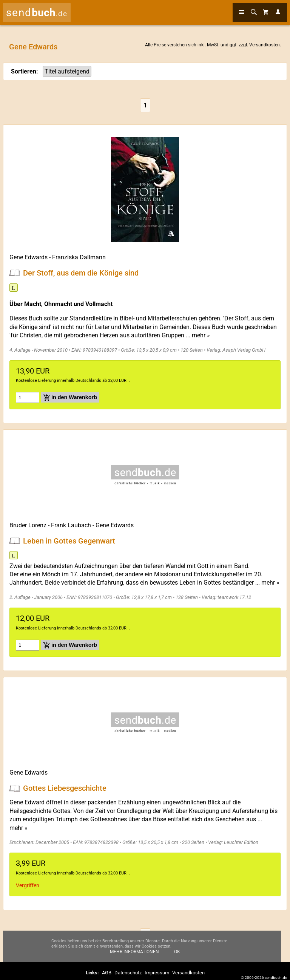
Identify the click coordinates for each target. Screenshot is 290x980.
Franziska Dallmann (79, 257)
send (37, 13)
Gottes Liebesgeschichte (65, 788)
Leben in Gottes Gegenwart (69, 541)
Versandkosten (265, 45)
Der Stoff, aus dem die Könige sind (81, 273)
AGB (107, 973)
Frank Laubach (71, 525)
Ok (177, 952)
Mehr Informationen (134, 952)
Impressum (157, 973)
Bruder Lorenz (28, 525)
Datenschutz (128, 973)
